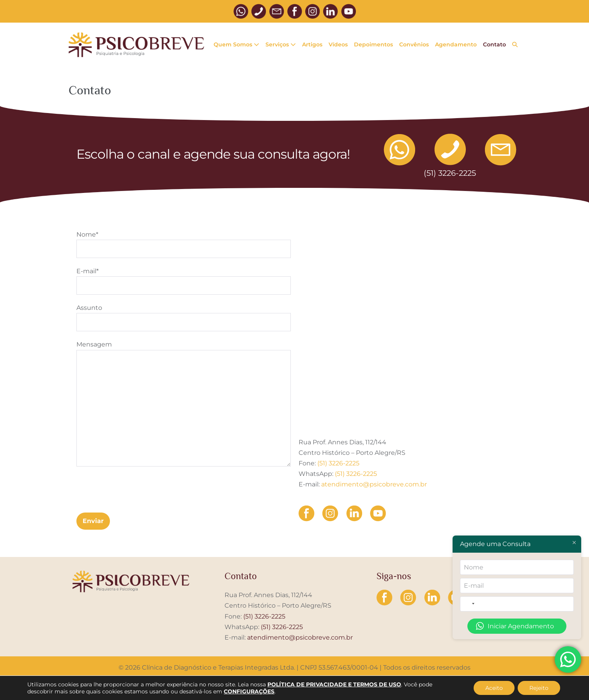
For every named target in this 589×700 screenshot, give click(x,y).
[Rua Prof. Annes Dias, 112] (406, 316)
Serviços (281, 44)
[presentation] (136, 490)
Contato (494, 44)
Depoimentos (373, 44)
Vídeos (338, 44)
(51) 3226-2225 (338, 463)
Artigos (312, 44)
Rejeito (539, 688)
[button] (515, 45)
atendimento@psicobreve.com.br (374, 484)
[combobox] (469, 604)
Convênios (414, 44)
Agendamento (456, 44)
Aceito (494, 688)
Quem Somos (236, 44)
